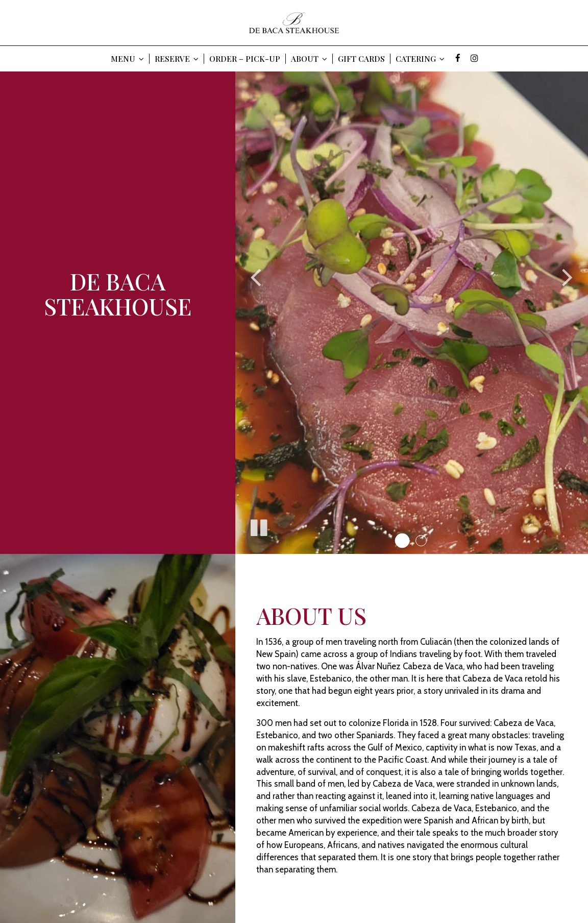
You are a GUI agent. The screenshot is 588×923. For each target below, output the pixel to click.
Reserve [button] (177, 59)
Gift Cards (361, 59)
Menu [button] (127, 59)
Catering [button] (420, 59)
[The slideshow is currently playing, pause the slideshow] (258, 526)
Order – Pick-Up (245, 59)
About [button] (309, 59)
